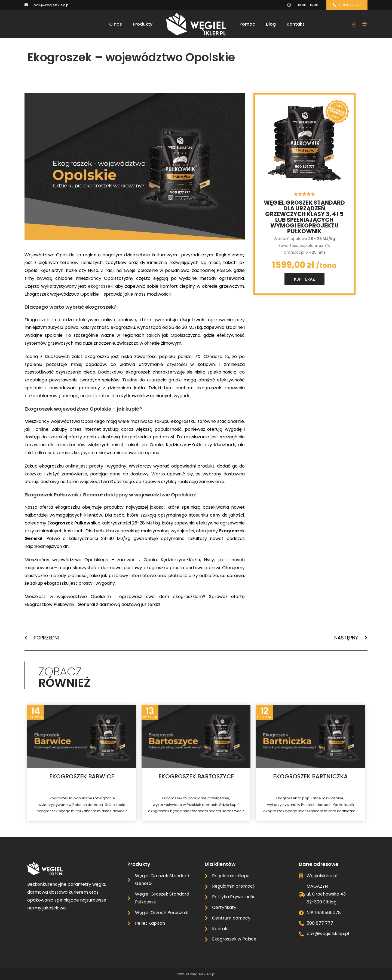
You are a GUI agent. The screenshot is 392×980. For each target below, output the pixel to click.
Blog (271, 24)
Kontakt (295, 24)
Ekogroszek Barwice (82, 776)
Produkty (143, 24)
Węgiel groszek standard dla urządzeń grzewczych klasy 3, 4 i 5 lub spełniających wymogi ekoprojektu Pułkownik (304, 217)
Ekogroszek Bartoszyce (196, 776)
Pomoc (247, 24)
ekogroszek (100, 286)
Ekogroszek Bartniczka (310, 776)
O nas (116, 24)
